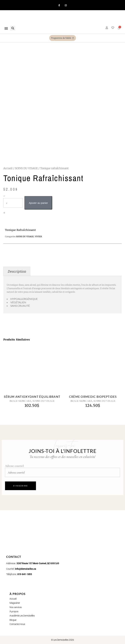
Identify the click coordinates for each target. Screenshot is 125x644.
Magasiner (15, 603)
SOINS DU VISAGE (26, 168)
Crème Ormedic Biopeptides (93, 397)
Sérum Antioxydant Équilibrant (32, 397)
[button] (6, 28)
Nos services (16, 607)
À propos (14, 611)
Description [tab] (17, 271)
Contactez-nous (17, 624)
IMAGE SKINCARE (20, 401)
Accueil (8, 168)
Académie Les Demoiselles (22, 616)
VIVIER (38, 236)
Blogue (13, 620)
